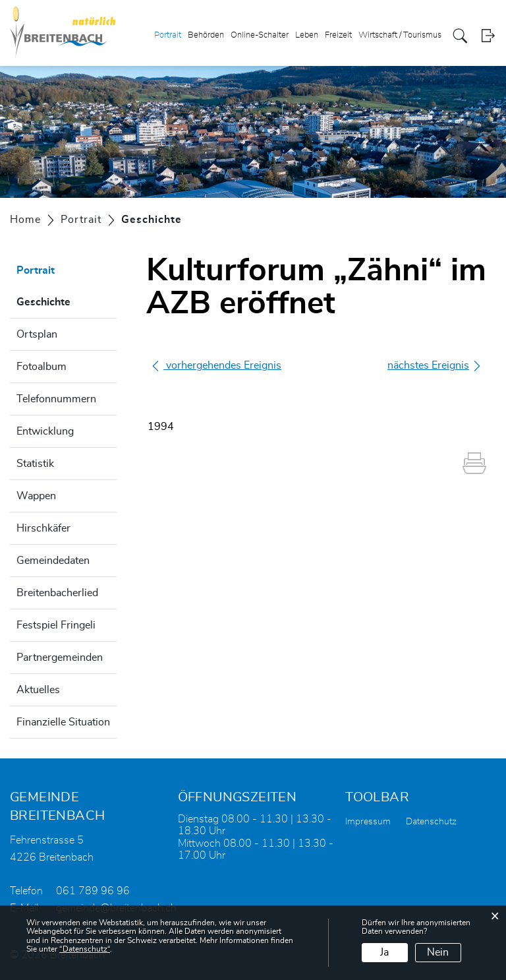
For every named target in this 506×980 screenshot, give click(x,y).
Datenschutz (431, 822)
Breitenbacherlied (57, 593)
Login (488, 36)
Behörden (206, 35)
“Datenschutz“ (85, 949)
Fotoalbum (42, 367)
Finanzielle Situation (63, 722)
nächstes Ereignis (435, 366)
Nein (438, 952)
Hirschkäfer (43, 528)
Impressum (368, 822)
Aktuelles (38, 690)
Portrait (168, 35)
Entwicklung (45, 431)
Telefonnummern (56, 399)
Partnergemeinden (60, 658)
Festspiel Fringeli (56, 625)
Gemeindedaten (53, 561)
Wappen (36, 496)
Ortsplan (37, 334)
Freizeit (338, 35)
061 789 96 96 (93, 891)
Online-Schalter (260, 35)
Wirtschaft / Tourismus (400, 35)
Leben (307, 35)
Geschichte (67, 300)
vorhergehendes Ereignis (216, 365)
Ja (384, 952)
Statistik (35, 464)
